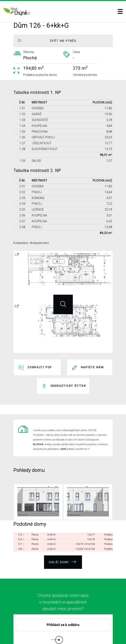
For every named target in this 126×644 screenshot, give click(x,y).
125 (20, 507)
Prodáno (108, 507)
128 (20, 521)
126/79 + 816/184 (85, 517)
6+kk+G (51, 507)
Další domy (63, 533)
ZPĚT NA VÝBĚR (63, 41)
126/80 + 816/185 (85, 521)
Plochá (35, 507)
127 (20, 517)
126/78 (91, 512)
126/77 (91, 507)
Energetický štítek (68, 369)
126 (20, 512)
